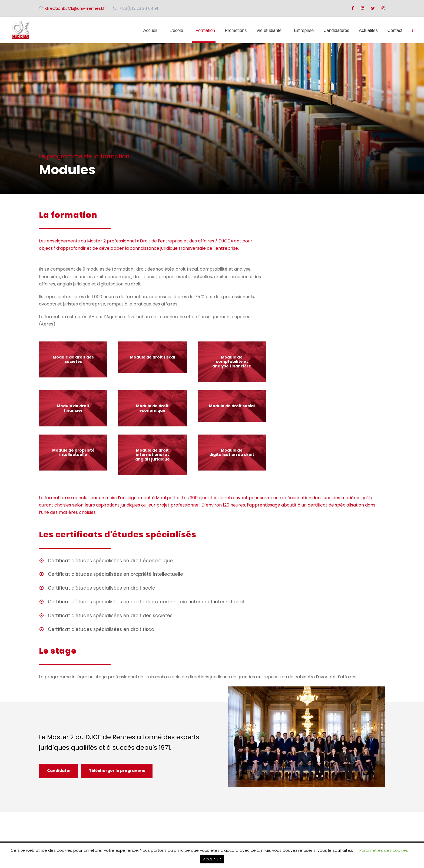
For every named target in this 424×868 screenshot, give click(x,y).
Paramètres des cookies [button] (384, 850)
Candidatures (336, 30)
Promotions (236, 30)
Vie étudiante (269, 30)
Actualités (368, 30)
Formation (205, 30)
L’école (176, 30)
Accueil (150, 30)
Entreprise (304, 30)
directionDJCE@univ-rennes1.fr (76, 8)
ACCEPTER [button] (212, 859)
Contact (395, 30)
